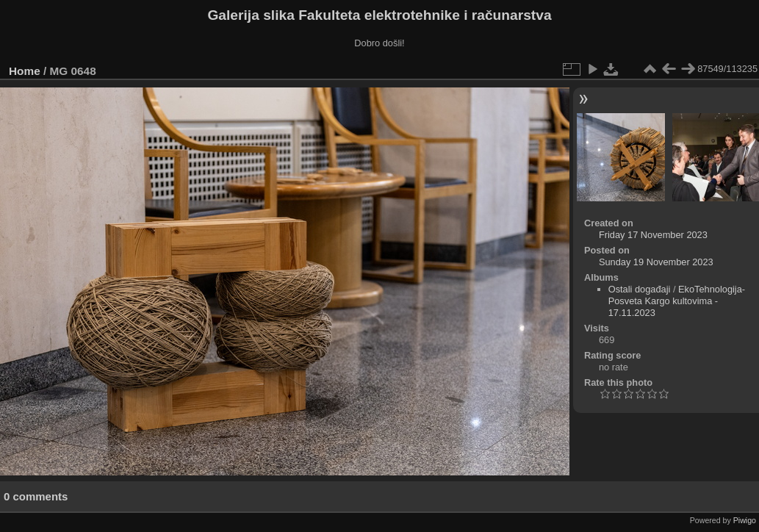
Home (25, 71)
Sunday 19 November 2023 (656, 262)
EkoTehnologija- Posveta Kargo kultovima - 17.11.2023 (677, 301)
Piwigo (745, 520)
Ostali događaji (640, 289)
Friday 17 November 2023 (653, 235)
